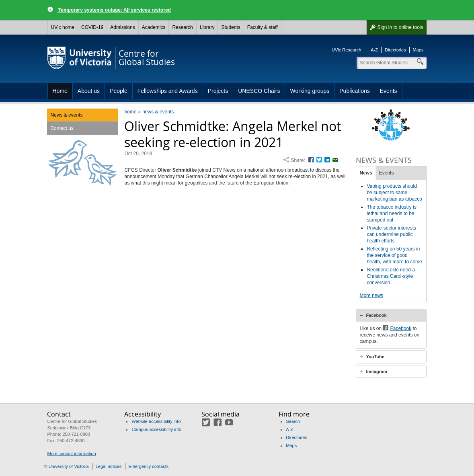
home (130, 112)
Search (293, 421)
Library (207, 27)
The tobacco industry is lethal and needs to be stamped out (391, 213)
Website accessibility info (156, 421)
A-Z (374, 50)
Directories (395, 50)
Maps (418, 50)
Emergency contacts (149, 466)
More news (371, 295)
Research (182, 27)
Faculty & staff (263, 27)
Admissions (122, 27)
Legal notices (109, 466)
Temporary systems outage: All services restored (114, 10)
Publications (355, 91)
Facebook (376, 315)
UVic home (63, 27)
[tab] (391, 315)
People (119, 91)
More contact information (71, 453)
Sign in (400, 27)
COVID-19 (92, 27)
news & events (158, 112)
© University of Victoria (67, 466)
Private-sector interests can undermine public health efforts (391, 234)
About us (89, 91)
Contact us (62, 128)
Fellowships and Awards (168, 91)
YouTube (375, 357)
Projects (218, 91)
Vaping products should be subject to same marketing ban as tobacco (394, 193)
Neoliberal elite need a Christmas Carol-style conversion (391, 276)
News (366, 173)
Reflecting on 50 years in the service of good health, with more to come (394, 255)
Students (231, 27)
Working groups (310, 91)
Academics (154, 27)
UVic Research (346, 50)
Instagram (377, 371)
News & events (66, 115)
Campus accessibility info (156, 429)
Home (60, 91)
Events (389, 91)
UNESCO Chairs (259, 91)
